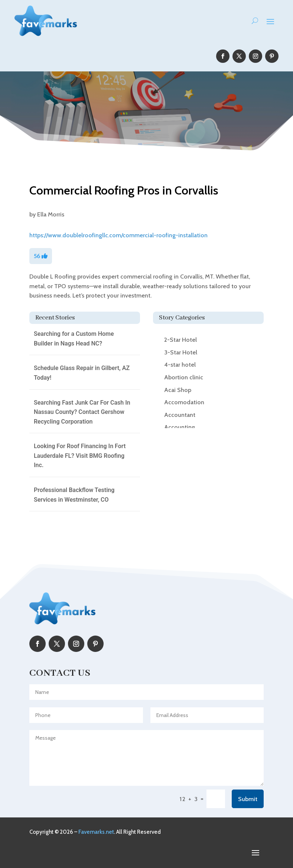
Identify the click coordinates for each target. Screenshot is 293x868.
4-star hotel (180, 365)
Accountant (180, 415)
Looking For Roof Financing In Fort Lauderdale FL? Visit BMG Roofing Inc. (80, 456)
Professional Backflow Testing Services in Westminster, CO (74, 495)
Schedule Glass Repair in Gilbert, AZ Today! (82, 373)
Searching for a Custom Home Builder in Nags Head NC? (74, 339)
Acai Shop (178, 390)
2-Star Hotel (180, 340)
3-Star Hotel (181, 352)
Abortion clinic (184, 377)
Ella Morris (51, 214)
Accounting (180, 427)
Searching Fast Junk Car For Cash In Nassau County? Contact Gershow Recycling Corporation (82, 412)
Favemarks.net (96, 832)
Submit (248, 799)
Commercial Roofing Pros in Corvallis (124, 190)
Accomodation (184, 402)
